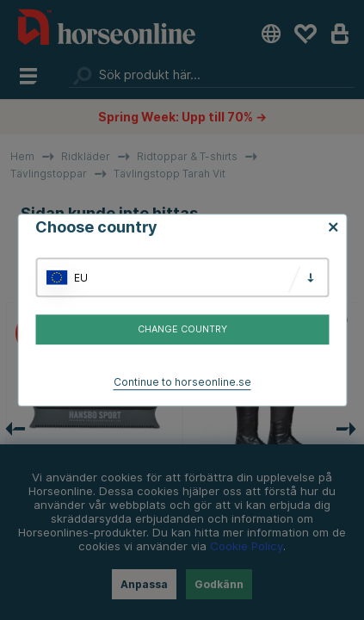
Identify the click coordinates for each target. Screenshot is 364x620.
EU (81, 278)
